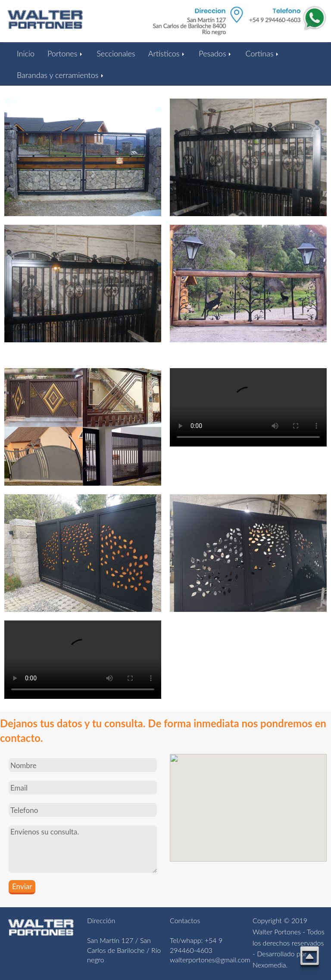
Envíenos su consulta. (83, 849)
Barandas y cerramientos (61, 75)
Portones (66, 53)
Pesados (215, 53)
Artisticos (167, 53)
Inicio (26, 53)
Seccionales (116, 53)
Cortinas (262, 53)
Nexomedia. (270, 965)
